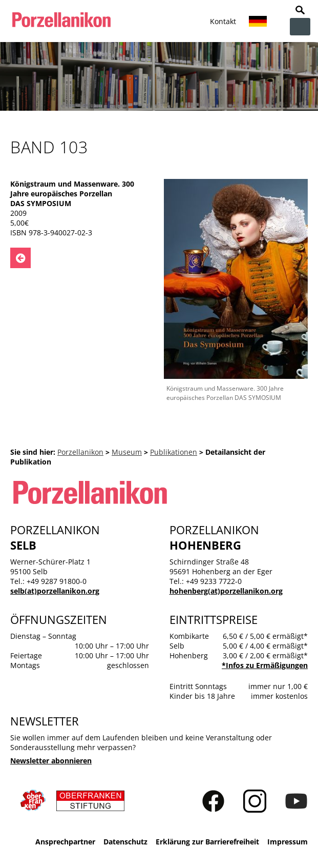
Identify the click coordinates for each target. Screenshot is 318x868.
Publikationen (174, 452)
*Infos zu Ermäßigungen (265, 665)
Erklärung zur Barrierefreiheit (207, 842)
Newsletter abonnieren (51, 761)
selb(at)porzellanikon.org (55, 591)
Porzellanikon (80, 452)
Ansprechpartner (65, 842)
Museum (127, 452)
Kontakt (223, 21)
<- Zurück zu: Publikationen (20, 258)
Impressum (288, 842)
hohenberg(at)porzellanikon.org (226, 591)
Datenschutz (125, 842)
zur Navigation (300, 27)
